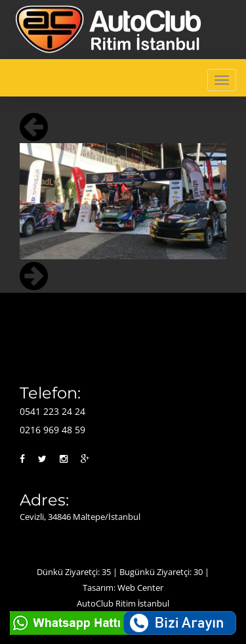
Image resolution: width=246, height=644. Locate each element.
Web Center (140, 588)
